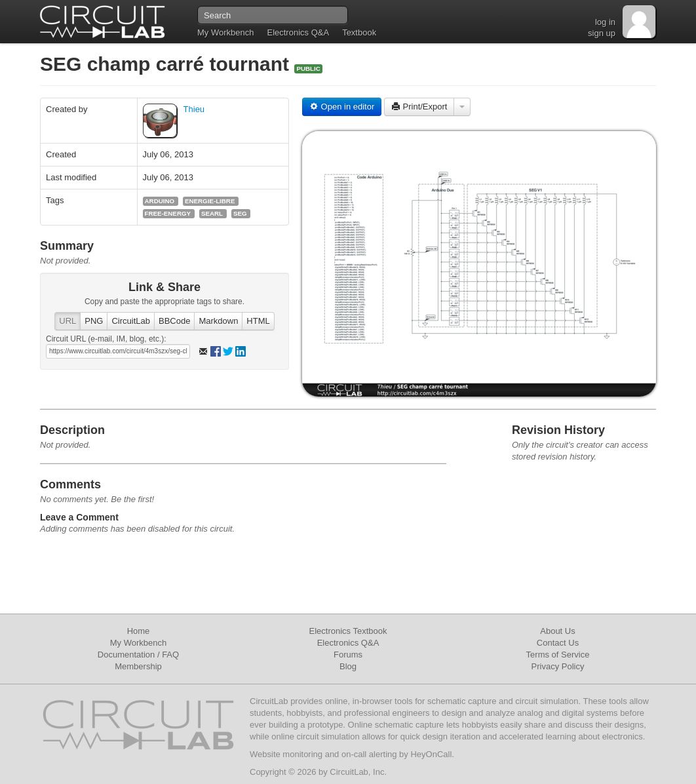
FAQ (170, 655)
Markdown (218, 321)
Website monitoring (286, 754)
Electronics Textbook (348, 631)
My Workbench (225, 32)
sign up (602, 33)
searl (212, 213)
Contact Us (558, 643)
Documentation (126, 655)
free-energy (168, 213)
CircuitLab (131, 321)
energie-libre (210, 201)
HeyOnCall (431, 754)
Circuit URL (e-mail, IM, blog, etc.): (106, 339)
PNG (94, 321)
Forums (348, 655)
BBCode (174, 321)
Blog (348, 666)
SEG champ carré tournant (167, 64)
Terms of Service (558, 655)
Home (139, 631)
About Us (557, 631)
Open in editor (342, 107)
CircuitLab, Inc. (358, 772)
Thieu (194, 109)
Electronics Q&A (298, 32)
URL (68, 321)
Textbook (359, 32)
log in (605, 22)
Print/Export (419, 107)
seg (240, 213)
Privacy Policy (558, 666)
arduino (160, 201)
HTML (258, 321)
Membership (138, 666)
